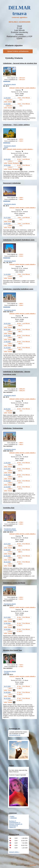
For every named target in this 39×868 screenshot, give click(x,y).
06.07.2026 (7, 330)
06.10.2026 (7, 562)
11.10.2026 (7, 274)
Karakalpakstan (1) (15, 823)
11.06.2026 (7, 463)
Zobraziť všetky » (14, 852)
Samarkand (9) (14, 826)
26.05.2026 (7, 323)
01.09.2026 (7, 556)
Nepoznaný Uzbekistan (12, 183)
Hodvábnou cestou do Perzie (14, 583)
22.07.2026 (7, 469)
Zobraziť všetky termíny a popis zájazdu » (23, 88)
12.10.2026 (7, 487)
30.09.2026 (7, 409)
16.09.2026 (7, 165)
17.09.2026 (7, 342)
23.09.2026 (7, 224)
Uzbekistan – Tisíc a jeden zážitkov (16, 125)
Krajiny (12, 816)
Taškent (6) (12, 827)
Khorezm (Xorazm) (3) (16, 824)
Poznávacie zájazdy (10, 84)
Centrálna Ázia (9, 508)
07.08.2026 (7, 475)
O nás (19, 28)
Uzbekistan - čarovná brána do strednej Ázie (20, 63)
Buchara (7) (13, 821)
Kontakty (19, 34)
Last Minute (19, 30)
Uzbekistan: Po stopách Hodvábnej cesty (19, 240)
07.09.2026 (7, 481)
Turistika (7, 673)
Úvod (19, 26)
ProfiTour (33, 865)
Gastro (6, 147)
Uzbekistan (7, 81)
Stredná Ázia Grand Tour (13, 650)
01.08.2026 (7, 550)
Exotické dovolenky (19, 32)
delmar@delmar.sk (15, 735)
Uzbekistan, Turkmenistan (13, 428)
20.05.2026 (7, 159)
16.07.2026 (7, 544)
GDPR (19, 39)
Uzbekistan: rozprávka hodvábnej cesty (18, 289)
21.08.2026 (7, 336)
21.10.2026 (7, 348)
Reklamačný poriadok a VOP (19, 36)
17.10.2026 (7, 104)
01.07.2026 (7, 218)
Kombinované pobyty (10, 530)
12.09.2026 (7, 98)
